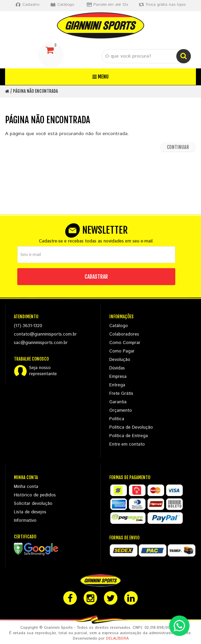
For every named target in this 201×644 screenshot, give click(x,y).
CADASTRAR (96, 277)
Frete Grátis (121, 394)
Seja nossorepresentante (43, 371)
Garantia (118, 402)
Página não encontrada (35, 91)
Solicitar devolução (33, 504)
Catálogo (119, 326)
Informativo (25, 521)
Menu (100, 77)
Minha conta (26, 487)
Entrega (117, 385)
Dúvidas (117, 368)
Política (117, 419)
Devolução (120, 360)
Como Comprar (125, 343)
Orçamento (121, 411)
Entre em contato (127, 444)
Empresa (118, 377)
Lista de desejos (30, 512)
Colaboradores (124, 334)
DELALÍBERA (117, 639)
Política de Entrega (129, 436)
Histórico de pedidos (35, 495)
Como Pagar (122, 351)
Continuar (178, 147)
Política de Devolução (131, 427)
